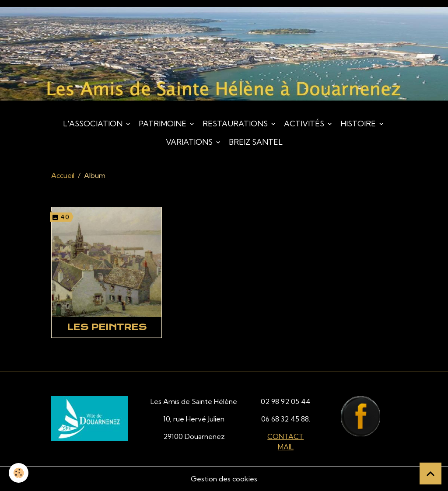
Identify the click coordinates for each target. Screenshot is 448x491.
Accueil (63, 175)
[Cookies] (19, 473)
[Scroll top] (430, 474)
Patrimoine (163, 124)
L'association (94, 124)
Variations (190, 142)
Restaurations (236, 124)
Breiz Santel (256, 142)
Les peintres (107, 327)
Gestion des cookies (224, 479)
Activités (305, 124)
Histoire (359, 124)
